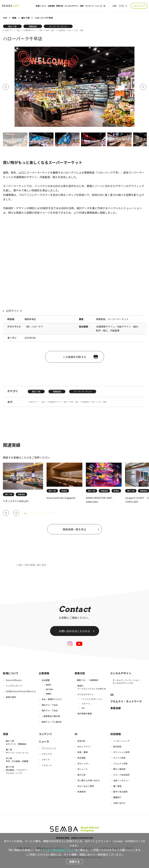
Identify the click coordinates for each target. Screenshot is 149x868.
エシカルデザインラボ (123, 683)
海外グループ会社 (50, 710)
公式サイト (12, 311)
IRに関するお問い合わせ (89, 780)
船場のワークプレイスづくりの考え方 (92, 687)
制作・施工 (50, 30)
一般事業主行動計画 (51, 716)
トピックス (47, 754)
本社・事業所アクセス (52, 699)
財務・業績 (83, 752)
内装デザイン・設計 (13, 30)
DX (112, 695)
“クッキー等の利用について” (58, 850)
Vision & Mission (14, 680)
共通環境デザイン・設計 (33, 30)
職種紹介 (117, 797)
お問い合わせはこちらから (74, 631)
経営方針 (81, 741)
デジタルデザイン (86, 694)
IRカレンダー (84, 763)
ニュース (99, 6)
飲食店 (64, 491)
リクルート (47, 765)
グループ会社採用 (121, 775)
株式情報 (81, 758)
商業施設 (33, 26)
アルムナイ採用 (120, 763)
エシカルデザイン (72, 6)
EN (123, 6)
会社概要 (46, 680)
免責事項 (81, 792)
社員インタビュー (121, 780)
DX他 (114, 6)
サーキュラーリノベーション (126, 680)
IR (104, 6)
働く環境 (117, 786)
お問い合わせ (139, 6)
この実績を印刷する (74, 357)
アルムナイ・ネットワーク (126, 701)
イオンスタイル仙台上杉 (16, 501)
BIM (70, 30)
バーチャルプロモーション (92, 699)
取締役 (48, 685)
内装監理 (61, 30)
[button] (6, 513)
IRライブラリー (85, 747)
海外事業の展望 (85, 713)
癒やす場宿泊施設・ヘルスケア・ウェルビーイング (17, 770)
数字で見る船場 (120, 792)
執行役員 (49, 689)
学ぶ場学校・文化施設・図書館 (17, 760)
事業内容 (60, 6)
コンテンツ (89, 6)
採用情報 (116, 734)
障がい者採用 (119, 769)
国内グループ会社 (50, 705)
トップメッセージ (14, 686)
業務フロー (82, 680)
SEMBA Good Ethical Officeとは (21, 691)
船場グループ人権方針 (52, 722)
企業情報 (51, 6)
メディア (46, 760)
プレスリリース (49, 748)
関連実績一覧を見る (74, 529)
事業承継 (116, 708)
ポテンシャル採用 (121, 752)
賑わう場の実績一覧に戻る (33, 565)
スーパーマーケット (58, 26)
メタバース (86, 704)
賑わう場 (12, 26)
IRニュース (82, 769)
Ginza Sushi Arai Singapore (61, 498)
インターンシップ (121, 741)
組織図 (48, 694)
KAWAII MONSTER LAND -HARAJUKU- (100, 500)
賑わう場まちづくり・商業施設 (16, 742)
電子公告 (81, 775)
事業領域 (94, 680)
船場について (41, 6)
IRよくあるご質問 (86, 786)
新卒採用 (117, 747)
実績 (82, 6)
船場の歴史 (11, 697)
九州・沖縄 (79, 30)
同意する (74, 862)
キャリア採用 (119, 758)
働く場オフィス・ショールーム (17, 751)
